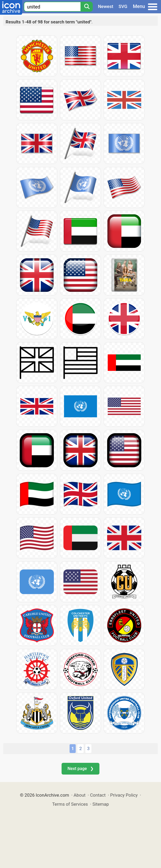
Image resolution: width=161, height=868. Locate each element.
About (80, 795)
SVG (123, 6)
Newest (106, 6)
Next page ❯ (80, 769)
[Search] (87, 7)
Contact (98, 795)
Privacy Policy (124, 795)
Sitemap (101, 804)
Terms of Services (70, 804)
